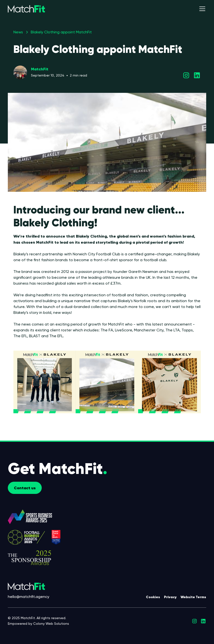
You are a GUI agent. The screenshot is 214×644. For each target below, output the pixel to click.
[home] (26, 9)
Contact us (25, 488)
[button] (201, 9)
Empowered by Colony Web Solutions (38, 624)
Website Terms (193, 597)
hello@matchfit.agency (29, 597)
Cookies (153, 597)
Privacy (170, 597)
